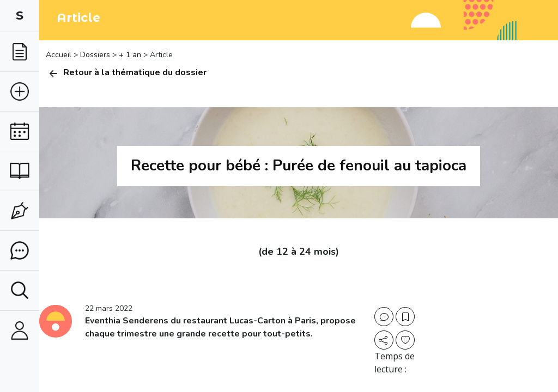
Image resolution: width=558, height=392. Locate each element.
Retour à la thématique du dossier (126, 72)
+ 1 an (130, 55)
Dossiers (95, 55)
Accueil (60, 55)
